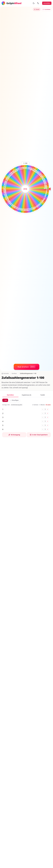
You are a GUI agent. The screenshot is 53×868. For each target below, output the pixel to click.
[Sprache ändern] (38, 3)
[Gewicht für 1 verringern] (43, 409)
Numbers (14, 373)
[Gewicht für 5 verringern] (43, 425)
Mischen (42, 405)
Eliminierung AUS (17, 405)
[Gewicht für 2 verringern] (43, 413)
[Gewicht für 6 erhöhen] (48, 429)
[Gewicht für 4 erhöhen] (48, 421)
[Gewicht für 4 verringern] (43, 421)
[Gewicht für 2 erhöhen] (48, 413)
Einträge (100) (6, 405)
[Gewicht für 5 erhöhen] (48, 425)
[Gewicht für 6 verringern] (43, 429)
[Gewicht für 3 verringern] (43, 417)
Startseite (5, 373)
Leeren (48, 405)
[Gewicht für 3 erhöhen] (48, 417)
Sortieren (35, 405)
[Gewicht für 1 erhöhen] (48, 409)
